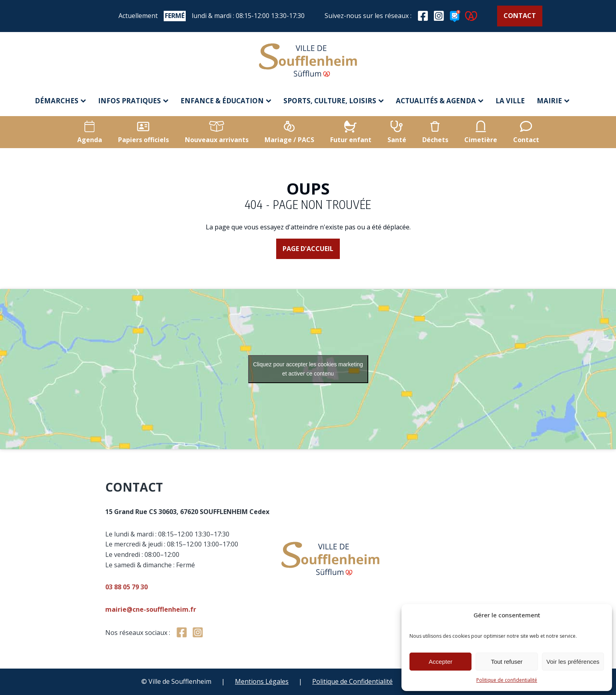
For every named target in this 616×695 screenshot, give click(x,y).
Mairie (553, 101)
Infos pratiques (133, 101)
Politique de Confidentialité (352, 681)
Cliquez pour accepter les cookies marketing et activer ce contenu (308, 369)
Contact (520, 16)
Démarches (60, 101)
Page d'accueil (308, 249)
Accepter (440, 662)
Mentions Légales (262, 681)
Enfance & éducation (226, 101)
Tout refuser (507, 662)
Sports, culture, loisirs (334, 101)
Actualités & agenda (440, 101)
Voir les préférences (573, 662)
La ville (510, 101)
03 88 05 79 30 (214, 587)
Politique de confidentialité (507, 680)
